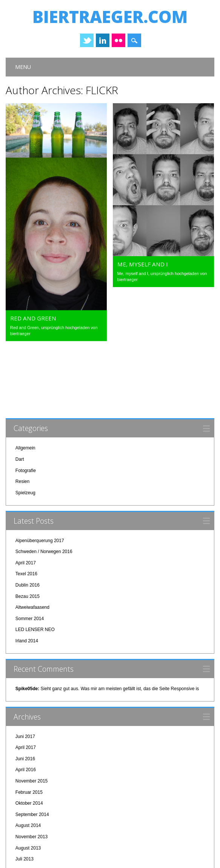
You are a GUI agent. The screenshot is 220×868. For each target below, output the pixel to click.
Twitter (87, 40)
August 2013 (28, 787)
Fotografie (26, 410)
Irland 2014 (27, 580)
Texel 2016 (26, 513)
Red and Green (33, 314)
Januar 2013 (28, 821)
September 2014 (32, 754)
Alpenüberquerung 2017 (40, 480)
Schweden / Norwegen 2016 (44, 491)
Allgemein (25, 387)
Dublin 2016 (28, 524)
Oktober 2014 (29, 743)
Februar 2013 (29, 810)
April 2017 (26, 502)
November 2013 (32, 776)
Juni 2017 (25, 676)
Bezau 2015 (28, 536)
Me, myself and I (143, 264)
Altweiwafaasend (32, 547)
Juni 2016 (25, 698)
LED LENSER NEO (35, 569)
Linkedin (103, 40)
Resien (22, 421)
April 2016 (26, 709)
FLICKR (102, 90)
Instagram (118, 40)
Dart (20, 399)
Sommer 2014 (30, 558)
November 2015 (32, 720)
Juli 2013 (25, 798)
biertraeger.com (110, 17)
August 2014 (28, 765)
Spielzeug (25, 432)
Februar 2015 (29, 732)
